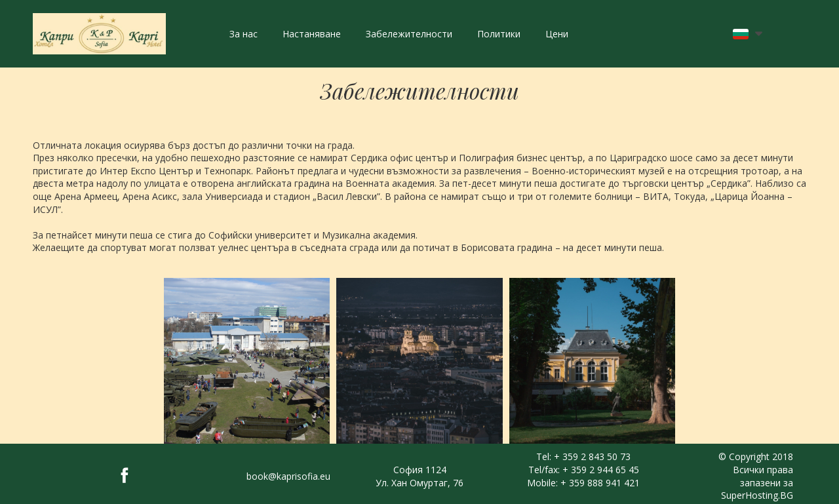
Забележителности (409, 34)
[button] (748, 34)
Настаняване (312, 34)
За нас (244, 34)
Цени (557, 34)
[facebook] (125, 475)
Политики (499, 34)
